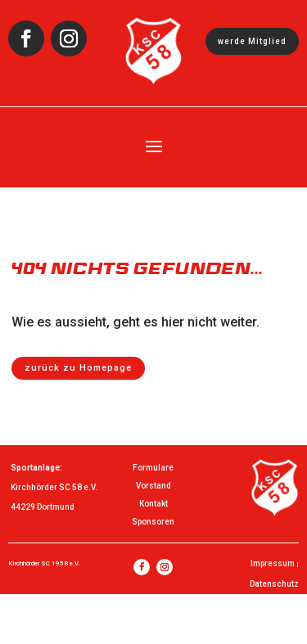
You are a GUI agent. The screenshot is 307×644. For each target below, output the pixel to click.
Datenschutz (274, 584)
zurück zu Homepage (78, 368)
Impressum (273, 563)
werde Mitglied (252, 41)
